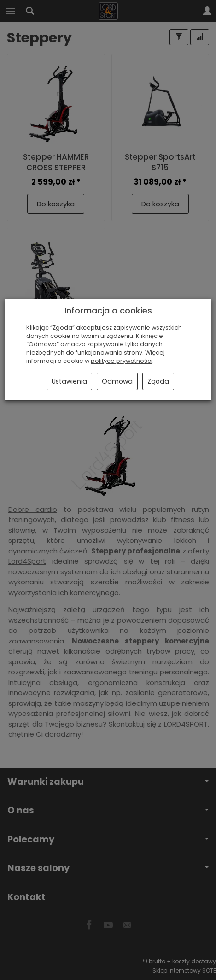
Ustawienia (69, 381)
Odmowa (117, 381)
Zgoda (158, 381)
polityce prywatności (122, 361)
